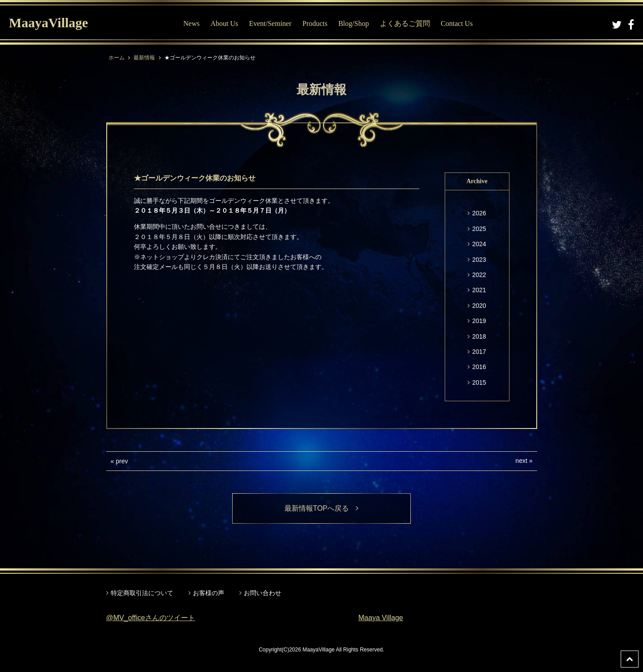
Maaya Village (381, 618)
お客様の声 (209, 593)
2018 (479, 336)
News (192, 23)
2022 (479, 275)
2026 (479, 213)
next (521, 461)
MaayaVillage (48, 23)
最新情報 (144, 58)
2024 (479, 244)
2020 (479, 306)
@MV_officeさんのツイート (151, 618)
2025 (479, 229)
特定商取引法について (142, 593)
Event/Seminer (270, 23)
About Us (224, 23)
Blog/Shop (354, 23)
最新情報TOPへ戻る (322, 508)
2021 (479, 290)
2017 (479, 352)
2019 (479, 321)
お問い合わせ (263, 593)
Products (315, 23)
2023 (479, 260)
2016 (479, 367)
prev (122, 461)
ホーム (117, 58)
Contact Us (457, 23)
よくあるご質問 (405, 23)
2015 (479, 382)
